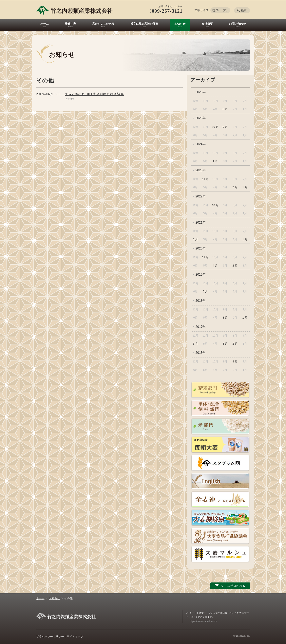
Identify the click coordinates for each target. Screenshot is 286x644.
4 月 (215, 161)
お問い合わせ (237, 24)
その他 (70, 99)
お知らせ (180, 24)
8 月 (235, 361)
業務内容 (70, 24)
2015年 (201, 353)
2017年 (201, 327)
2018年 (201, 301)
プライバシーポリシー (50, 636)
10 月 (215, 127)
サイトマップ (75, 636)
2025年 (201, 118)
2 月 (235, 187)
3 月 (225, 109)
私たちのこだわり (103, 24)
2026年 (201, 92)
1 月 (245, 187)
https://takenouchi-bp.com (203, 621)
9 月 (225, 127)
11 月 (205, 179)
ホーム (45, 24)
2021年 (201, 222)
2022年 (201, 196)
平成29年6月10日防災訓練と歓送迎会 (95, 94)
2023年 (201, 170)
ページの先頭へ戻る (233, 586)
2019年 (201, 275)
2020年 (201, 248)
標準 (216, 10)
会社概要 (207, 24)
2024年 (201, 144)
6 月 (196, 239)
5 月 (205, 291)
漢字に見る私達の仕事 (144, 24)
